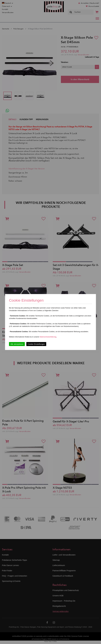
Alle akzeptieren (17, 344)
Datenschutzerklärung (48, 337)
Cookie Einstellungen (36, 344)
